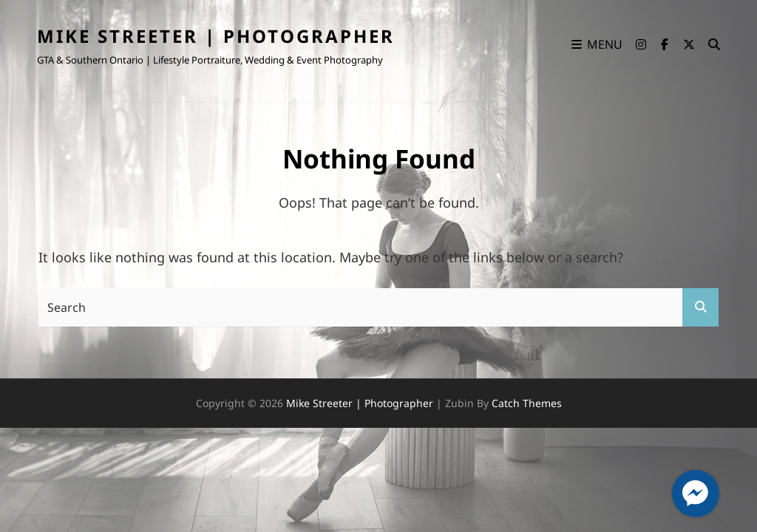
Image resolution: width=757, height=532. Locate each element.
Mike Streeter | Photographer (216, 36)
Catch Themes (527, 403)
